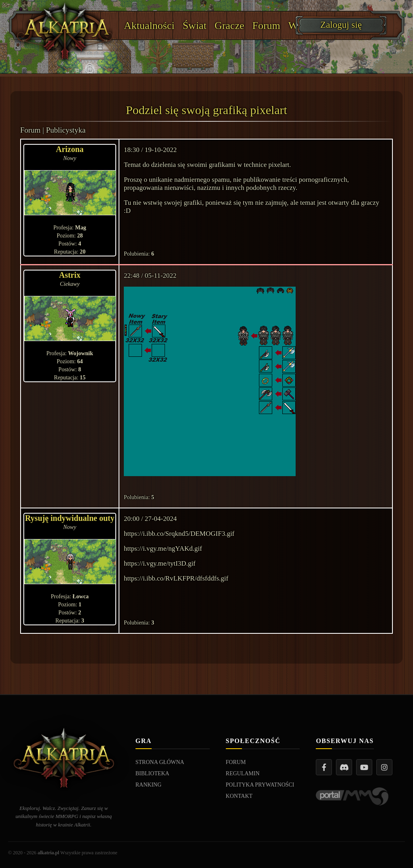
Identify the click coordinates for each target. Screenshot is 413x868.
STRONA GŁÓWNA (160, 762)
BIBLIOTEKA (152, 773)
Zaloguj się (341, 25)
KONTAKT (239, 796)
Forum (266, 26)
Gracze (229, 26)
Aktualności (149, 26)
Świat (195, 26)
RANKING (149, 785)
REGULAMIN (243, 773)
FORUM (236, 762)
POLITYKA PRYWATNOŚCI (260, 785)
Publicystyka (66, 130)
